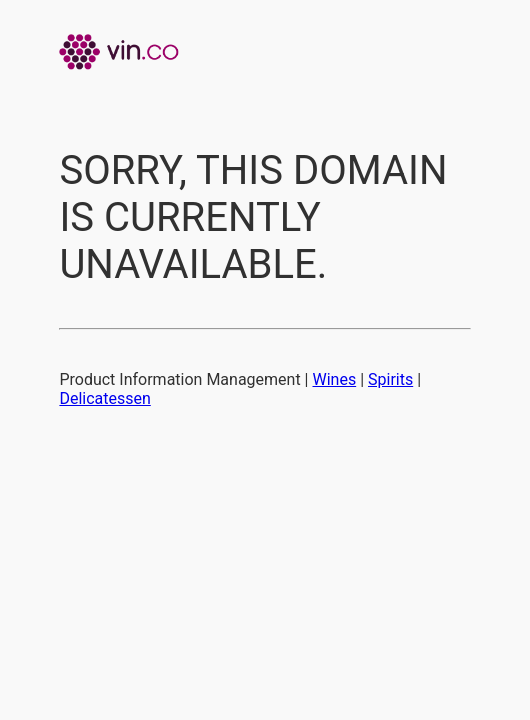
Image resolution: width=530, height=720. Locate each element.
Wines (335, 379)
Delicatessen (104, 398)
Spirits (390, 379)
